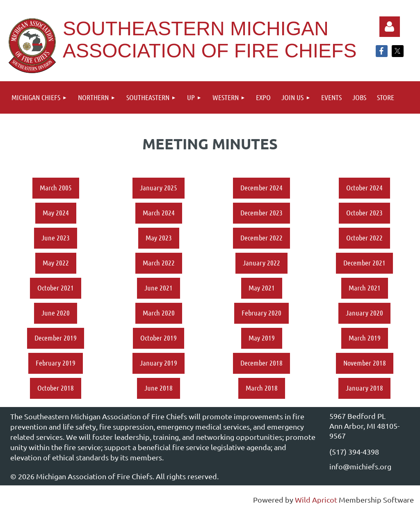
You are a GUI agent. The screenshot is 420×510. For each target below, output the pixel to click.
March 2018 (262, 388)
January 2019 (159, 363)
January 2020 (364, 313)
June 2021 (159, 288)
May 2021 (262, 288)
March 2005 (56, 188)
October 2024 (364, 188)
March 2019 (365, 338)
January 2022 (261, 263)
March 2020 (159, 313)
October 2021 (56, 288)
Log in (390, 27)
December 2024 (261, 188)
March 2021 (365, 288)
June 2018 (159, 388)
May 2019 (262, 338)
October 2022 (364, 238)
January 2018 (364, 388)
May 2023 (159, 238)
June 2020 (56, 313)
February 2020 (261, 313)
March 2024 (159, 213)
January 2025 (159, 188)
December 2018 (261, 363)
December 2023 (261, 213)
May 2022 (56, 263)
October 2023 (364, 213)
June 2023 (56, 238)
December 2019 (56, 338)
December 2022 (261, 238)
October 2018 (56, 388)
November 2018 (365, 363)
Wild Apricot (316, 500)
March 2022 (159, 263)
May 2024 (56, 213)
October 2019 (159, 338)
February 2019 (56, 363)
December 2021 (364, 263)
